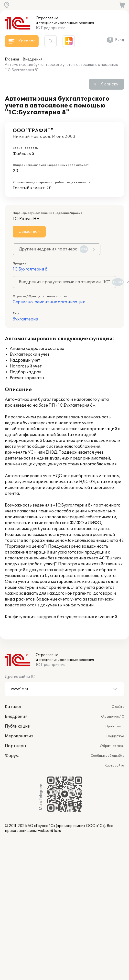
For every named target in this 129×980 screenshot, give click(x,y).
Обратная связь (112, 746)
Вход (120, 40)
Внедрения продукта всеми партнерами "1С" (68, 282)
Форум (12, 756)
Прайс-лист (115, 726)
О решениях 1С (113, 717)
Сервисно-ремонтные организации (49, 302)
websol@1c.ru (50, 831)
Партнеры (16, 746)
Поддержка (115, 736)
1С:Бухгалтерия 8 (30, 269)
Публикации (18, 726)
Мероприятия (19, 736)
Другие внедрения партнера (53, 249)
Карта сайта (114, 766)
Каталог (13, 707)
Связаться (29, 232)
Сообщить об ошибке (107, 756)
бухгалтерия (26, 319)
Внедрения (32, 59)
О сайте (118, 707)
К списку (109, 84)
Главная (12, 59)
